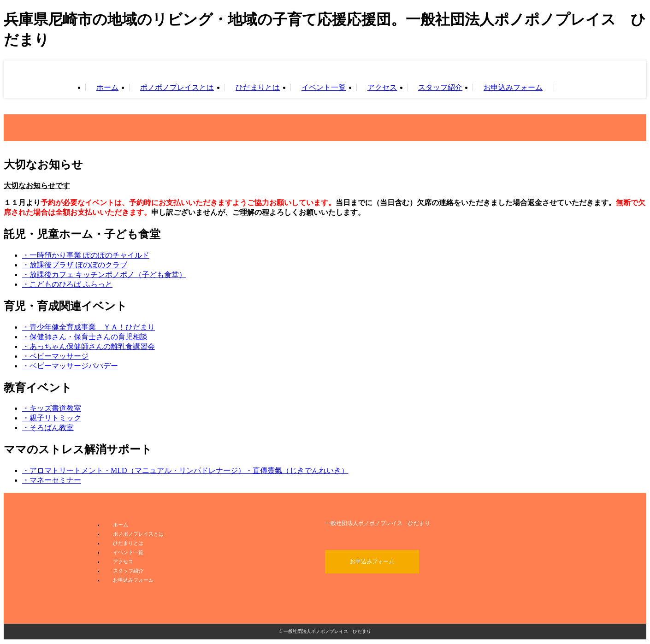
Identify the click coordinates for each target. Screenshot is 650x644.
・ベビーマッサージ (55, 356)
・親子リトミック (52, 418)
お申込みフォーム (513, 88)
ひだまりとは (258, 88)
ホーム (107, 88)
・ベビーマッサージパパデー (70, 366)
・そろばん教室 (48, 428)
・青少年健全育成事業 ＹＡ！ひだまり (89, 327)
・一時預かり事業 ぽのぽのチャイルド (86, 255)
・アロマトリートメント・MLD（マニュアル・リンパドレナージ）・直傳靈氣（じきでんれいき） (185, 470)
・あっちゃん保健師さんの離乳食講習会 (89, 346)
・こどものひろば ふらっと (67, 284)
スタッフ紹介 (440, 88)
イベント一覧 (324, 88)
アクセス (382, 88)
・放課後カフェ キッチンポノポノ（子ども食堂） (104, 275)
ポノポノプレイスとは (177, 88)
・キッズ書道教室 (52, 408)
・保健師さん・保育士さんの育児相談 (85, 337)
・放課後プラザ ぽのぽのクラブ (75, 265)
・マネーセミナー (52, 480)
